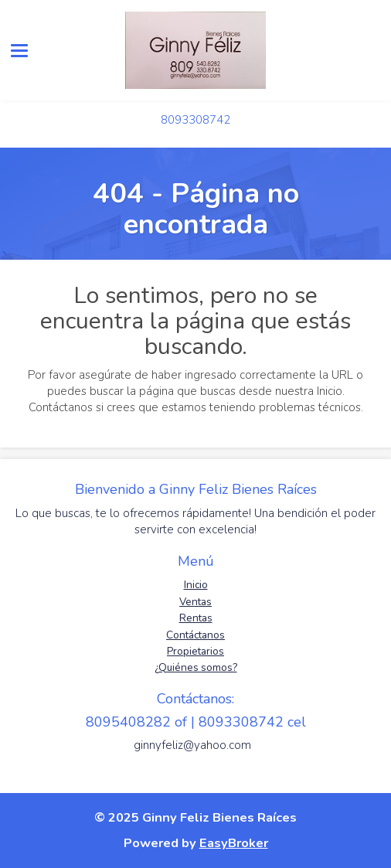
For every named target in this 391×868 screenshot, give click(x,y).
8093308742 (195, 120)
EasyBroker (234, 843)
